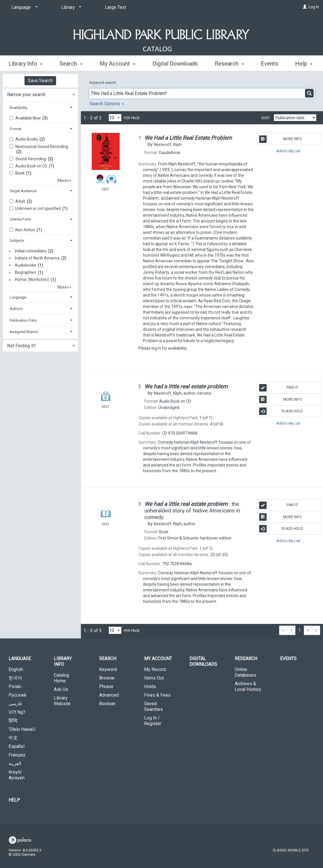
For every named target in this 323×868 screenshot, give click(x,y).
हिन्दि (13, 721)
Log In (314, 7)
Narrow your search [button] (26, 95)
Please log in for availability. (163, 348)
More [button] (272, 64)
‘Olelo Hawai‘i (22, 729)
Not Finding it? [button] (22, 346)
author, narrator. (183, 393)
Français (17, 755)
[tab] (40, 94)
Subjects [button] (17, 241)
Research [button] (229, 63)
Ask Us (61, 689)
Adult (21, 201)
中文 (13, 738)
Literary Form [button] (20, 219)
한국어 (15, 678)
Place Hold (281, 411)
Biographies (25, 273)
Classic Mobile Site (291, 850)
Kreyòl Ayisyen (17, 775)
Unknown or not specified (38, 208)
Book (20, 173)
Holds (150, 687)
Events (288, 659)
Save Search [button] (40, 81)
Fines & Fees (157, 695)
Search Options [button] (107, 104)
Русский (17, 695)
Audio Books (27, 139)
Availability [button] (19, 108)
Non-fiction (26, 230)
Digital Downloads (175, 63)
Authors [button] (16, 309)
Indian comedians (31, 251)
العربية (15, 763)
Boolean (107, 704)
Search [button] (71, 63)
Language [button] (18, 297)
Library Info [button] (25, 63)
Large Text (115, 7)
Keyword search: (104, 83)
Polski (15, 687)
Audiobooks (25, 265)
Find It (279, 388)
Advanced (109, 695)
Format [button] (16, 129)
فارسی (15, 704)
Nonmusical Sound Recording (42, 147)
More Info (281, 139)
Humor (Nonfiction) (32, 280)
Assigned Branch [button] (24, 332)
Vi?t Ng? (17, 712)
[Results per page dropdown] (115, 118)
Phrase (106, 687)
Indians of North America (37, 258)
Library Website (62, 701)
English (16, 669)
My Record (155, 669)
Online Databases (246, 672)
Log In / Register (153, 721)
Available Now (28, 118)
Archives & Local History (248, 687)
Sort (266, 118)
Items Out (154, 678)
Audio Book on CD (32, 166)
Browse (107, 678)
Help (14, 800)
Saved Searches (154, 706)
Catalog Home (61, 678)
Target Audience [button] (23, 191)
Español (17, 746)
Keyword (108, 669)
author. (175, 524)
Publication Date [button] (23, 320)
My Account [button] (117, 63)
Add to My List (288, 151)
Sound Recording (31, 159)
